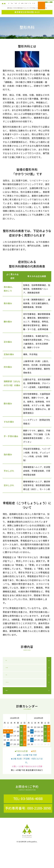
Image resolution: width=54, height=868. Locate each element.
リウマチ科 (11, 689)
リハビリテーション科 (17, 699)
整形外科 (10, 668)
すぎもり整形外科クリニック (18, 6)
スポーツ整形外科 (15, 678)
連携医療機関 (12, 711)
